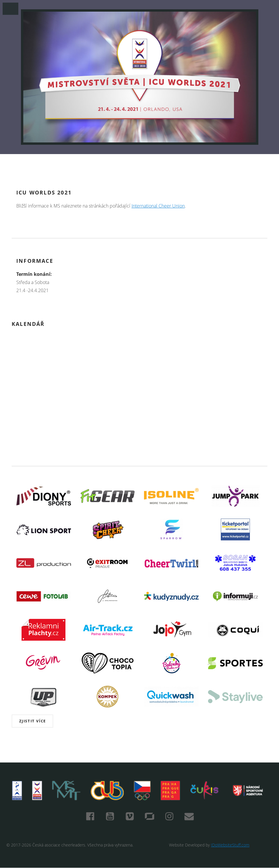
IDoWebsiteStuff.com (230, 845)
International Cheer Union (158, 206)
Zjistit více (33, 721)
